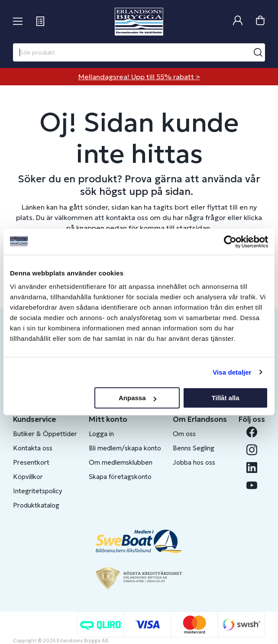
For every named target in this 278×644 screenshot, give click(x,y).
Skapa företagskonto (120, 477)
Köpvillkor (28, 477)
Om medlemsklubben (121, 462)
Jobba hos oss (194, 462)
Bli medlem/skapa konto (125, 448)
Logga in (101, 434)
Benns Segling (194, 448)
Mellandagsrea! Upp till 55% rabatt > (139, 77)
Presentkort (31, 462)
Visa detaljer (232, 372)
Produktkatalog (36, 505)
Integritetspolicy (38, 491)
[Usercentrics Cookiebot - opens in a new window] (230, 242)
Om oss (184, 434)
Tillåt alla (226, 398)
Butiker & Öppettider (45, 434)
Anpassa (137, 398)
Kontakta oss (33, 448)
